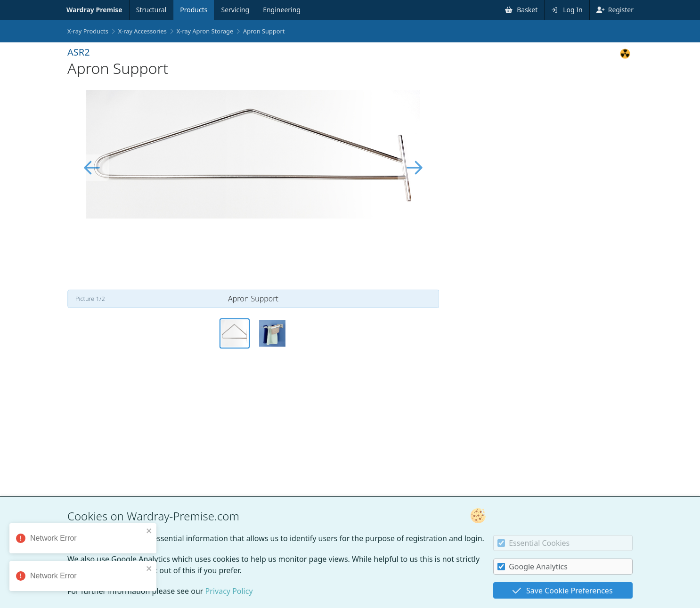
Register (615, 10)
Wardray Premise (94, 10)
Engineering (282, 10)
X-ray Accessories (142, 31)
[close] (152, 531)
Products (194, 10)
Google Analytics (533, 567)
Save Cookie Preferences (562, 591)
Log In (567, 10)
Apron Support (264, 31)
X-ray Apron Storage (205, 31)
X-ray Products (88, 31)
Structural (151, 10)
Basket (521, 10)
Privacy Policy (229, 591)
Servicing (236, 10)
